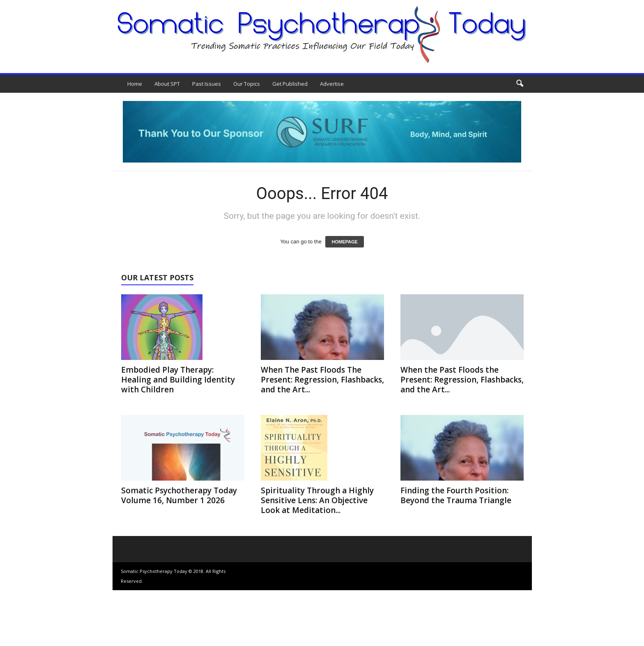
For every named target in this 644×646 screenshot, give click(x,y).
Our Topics (247, 84)
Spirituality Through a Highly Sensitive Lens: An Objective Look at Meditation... (317, 500)
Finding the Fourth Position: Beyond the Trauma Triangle (456, 495)
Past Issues (207, 84)
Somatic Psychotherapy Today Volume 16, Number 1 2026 (179, 495)
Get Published (290, 84)
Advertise (332, 84)
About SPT (167, 84)
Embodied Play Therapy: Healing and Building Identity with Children (178, 380)
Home (135, 84)
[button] (520, 84)
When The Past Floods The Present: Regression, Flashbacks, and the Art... (322, 380)
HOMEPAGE (344, 242)
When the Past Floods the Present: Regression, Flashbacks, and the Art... (462, 380)
